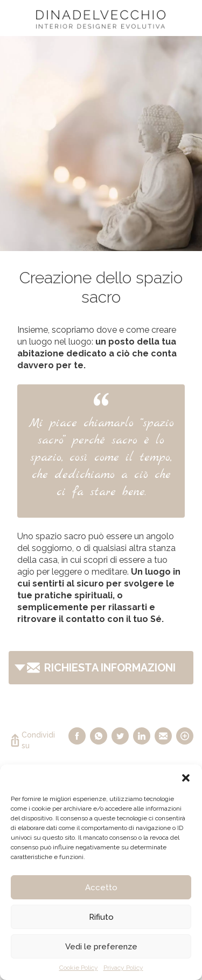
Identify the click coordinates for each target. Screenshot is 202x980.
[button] (186, 778)
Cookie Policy (79, 968)
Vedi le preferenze (101, 947)
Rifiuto (101, 917)
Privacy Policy (123, 968)
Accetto (101, 888)
